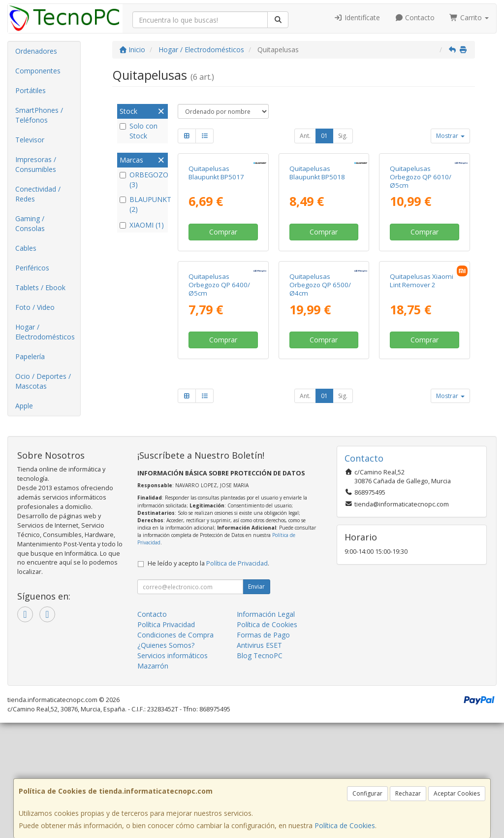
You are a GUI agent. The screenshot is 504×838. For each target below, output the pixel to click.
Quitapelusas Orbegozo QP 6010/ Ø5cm (421, 245)
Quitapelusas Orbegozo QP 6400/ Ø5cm (219, 420)
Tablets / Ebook (40, 287)
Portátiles (31, 90)
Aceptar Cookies (457, 793)
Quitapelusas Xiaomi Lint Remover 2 (422, 416)
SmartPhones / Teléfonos (39, 115)
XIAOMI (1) (142, 225)
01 (324, 136)
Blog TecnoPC (260, 771)
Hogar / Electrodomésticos (45, 332)
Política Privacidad (166, 740)
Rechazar (408, 793)
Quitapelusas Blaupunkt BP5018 (317, 240)
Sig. (343, 136)
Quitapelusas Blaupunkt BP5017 (216, 240)
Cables (26, 248)
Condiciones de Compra (175, 750)
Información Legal (266, 729)
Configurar (367, 793)
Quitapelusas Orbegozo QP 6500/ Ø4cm (320, 420)
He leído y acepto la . (208, 679)
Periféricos (32, 268)
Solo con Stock (139, 131)
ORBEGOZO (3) (142, 180)
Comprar (223, 300)
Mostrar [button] (450, 136)
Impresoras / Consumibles (36, 164)
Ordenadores (36, 51)
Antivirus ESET (259, 760)
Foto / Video (35, 307)
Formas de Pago (263, 750)
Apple (24, 406)
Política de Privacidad (237, 679)
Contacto (415, 17)
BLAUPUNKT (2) (142, 204)
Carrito (469, 17)
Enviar (256, 702)
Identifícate (357, 17)
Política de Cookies (345, 825)
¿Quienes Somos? (166, 760)
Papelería (30, 356)
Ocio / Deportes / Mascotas (43, 381)
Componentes (38, 71)
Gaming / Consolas (30, 223)
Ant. (305, 136)
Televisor (30, 140)
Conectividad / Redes (38, 194)
